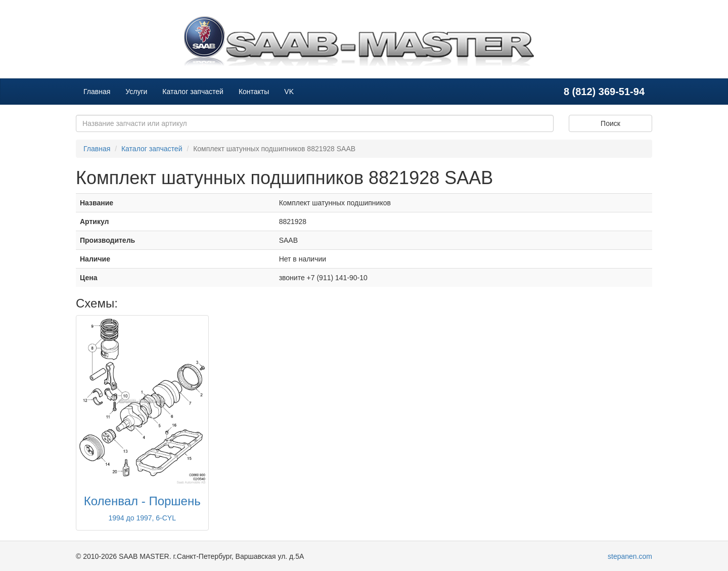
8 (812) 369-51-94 (604, 92)
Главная (97, 92)
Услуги (136, 92)
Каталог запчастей (193, 92)
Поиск (610, 123)
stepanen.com (630, 556)
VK (289, 92)
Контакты (254, 92)
